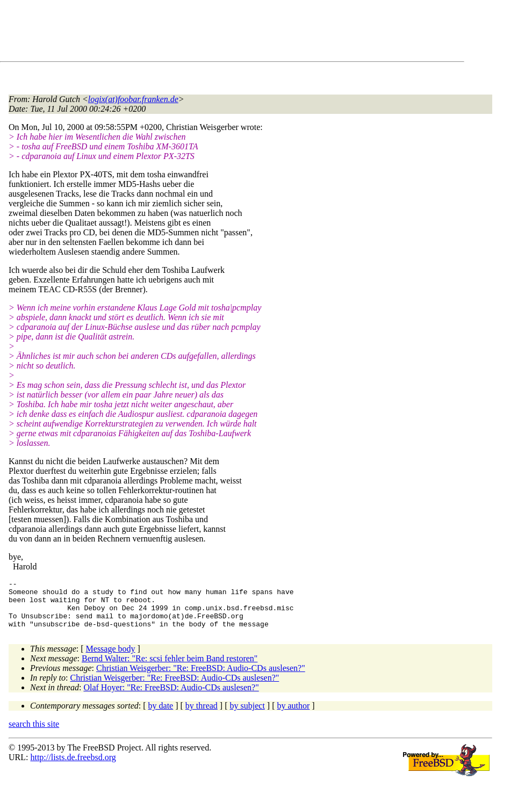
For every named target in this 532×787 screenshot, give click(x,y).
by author (293, 715)
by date (161, 715)
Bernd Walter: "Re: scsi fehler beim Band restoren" (170, 668)
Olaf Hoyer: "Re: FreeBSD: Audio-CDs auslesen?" (171, 697)
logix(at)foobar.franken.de (133, 99)
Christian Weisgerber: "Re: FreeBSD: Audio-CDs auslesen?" (201, 678)
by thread (202, 715)
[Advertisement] (204, 33)
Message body (111, 658)
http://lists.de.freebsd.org (73, 767)
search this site (34, 734)
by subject (247, 715)
